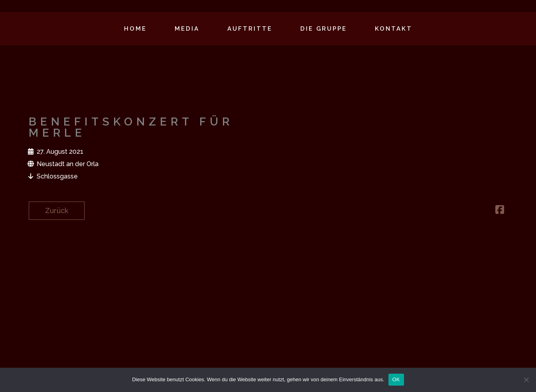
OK (396, 379)
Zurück (57, 211)
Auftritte (250, 29)
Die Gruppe (324, 29)
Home (135, 29)
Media (187, 29)
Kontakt (394, 29)
